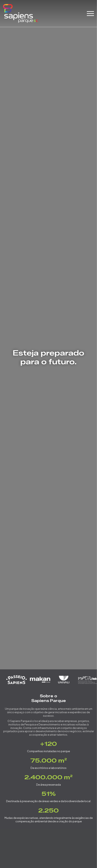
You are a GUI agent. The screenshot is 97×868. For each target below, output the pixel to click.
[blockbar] (90, 14)
